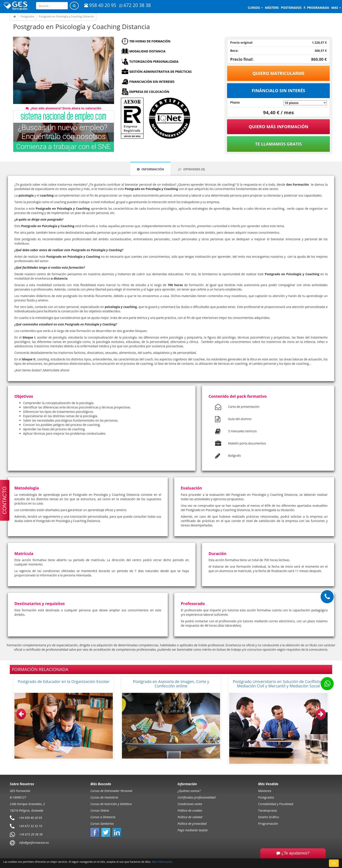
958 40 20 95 (100, 5)
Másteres (265, 791)
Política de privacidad (192, 824)
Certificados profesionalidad (197, 797)
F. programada (316, 8)
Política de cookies (190, 810)
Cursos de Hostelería (104, 797)
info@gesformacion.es (34, 842)
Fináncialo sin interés (278, 91)
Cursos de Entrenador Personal (111, 791)
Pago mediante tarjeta (193, 830)
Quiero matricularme (278, 73)
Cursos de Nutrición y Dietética (111, 804)
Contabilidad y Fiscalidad (276, 804)
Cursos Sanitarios (102, 824)
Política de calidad (190, 817)
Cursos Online (100, 810)
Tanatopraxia (268, 810)
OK (334, 863)
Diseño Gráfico (269, 817)
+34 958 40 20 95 (30, 817)
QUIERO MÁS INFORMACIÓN (279, 127)
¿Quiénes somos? (189, 791)
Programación (268, 824)
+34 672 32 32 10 (30, 826)
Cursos (255, 8)
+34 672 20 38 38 (31, 834)
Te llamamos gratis (279, 144)
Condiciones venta (190, 804)
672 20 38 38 (135, 5)
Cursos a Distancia (103, 817)
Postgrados (266, 797)
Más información (162, 862)
